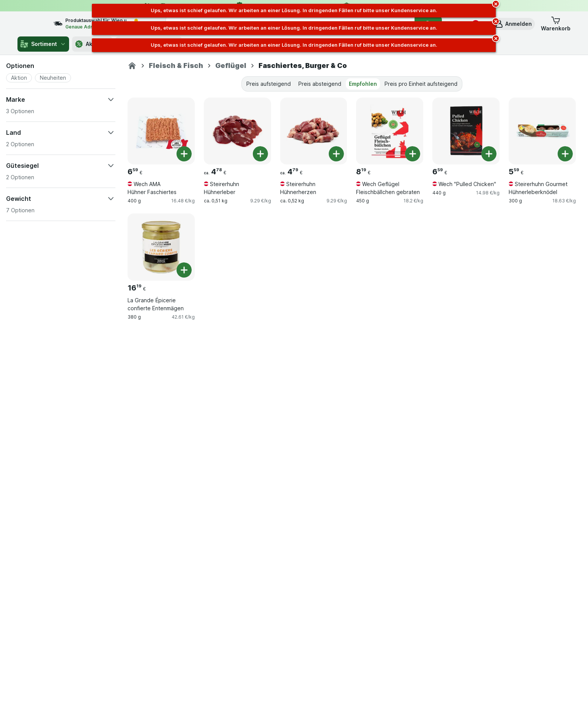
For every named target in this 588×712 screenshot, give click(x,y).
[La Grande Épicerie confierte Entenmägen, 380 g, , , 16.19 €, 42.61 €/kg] (161, 247)
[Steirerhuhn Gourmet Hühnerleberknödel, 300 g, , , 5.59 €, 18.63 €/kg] (542, 131)
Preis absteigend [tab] (320, 84)
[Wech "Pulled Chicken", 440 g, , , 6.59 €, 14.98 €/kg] (466, 131)
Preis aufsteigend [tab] (269, 84)
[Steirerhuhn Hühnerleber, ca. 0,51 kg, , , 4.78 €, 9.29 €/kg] (237, 131)
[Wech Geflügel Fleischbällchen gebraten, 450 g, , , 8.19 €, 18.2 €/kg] (390, 131)
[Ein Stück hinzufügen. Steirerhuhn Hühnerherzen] (336, 154)
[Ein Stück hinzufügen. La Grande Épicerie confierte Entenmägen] (184, 270)
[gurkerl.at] (132, 66)
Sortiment (43, 44)
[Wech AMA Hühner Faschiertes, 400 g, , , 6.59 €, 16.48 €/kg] (161, 131)
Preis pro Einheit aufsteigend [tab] (421, 84)
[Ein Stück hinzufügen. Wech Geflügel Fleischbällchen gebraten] (413, 154)
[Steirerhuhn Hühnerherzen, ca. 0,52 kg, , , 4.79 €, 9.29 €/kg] (314, 131)
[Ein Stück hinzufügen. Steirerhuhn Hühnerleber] (260, 154)
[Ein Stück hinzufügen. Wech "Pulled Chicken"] (489, 154)
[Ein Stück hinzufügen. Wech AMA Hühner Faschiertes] (184, 154)
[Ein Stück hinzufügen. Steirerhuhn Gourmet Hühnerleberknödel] (565, 154)
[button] (513, 24)
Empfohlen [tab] (363, 84)
